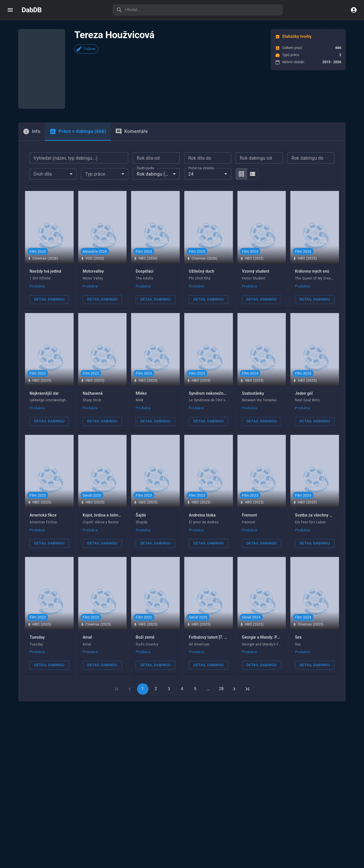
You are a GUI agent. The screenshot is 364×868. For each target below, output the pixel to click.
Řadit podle (145, 148)
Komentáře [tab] (132, 111)
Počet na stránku (201, 148)
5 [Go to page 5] (195, 669)
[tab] (32, 111)
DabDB (32, 10)
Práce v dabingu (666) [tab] (78, 111)
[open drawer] (10, 10)
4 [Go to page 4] (182, 669)
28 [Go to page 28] (221, 669)
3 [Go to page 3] (169, 669)
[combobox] (53, 154)
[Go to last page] (247, 669)
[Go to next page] (234, 669)
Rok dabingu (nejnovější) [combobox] (158, 154)
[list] (253, 154)
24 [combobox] (191, 154)
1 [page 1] (143, 669)
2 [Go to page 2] (156, 669)
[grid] (241, 154)
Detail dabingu (49, 279)
